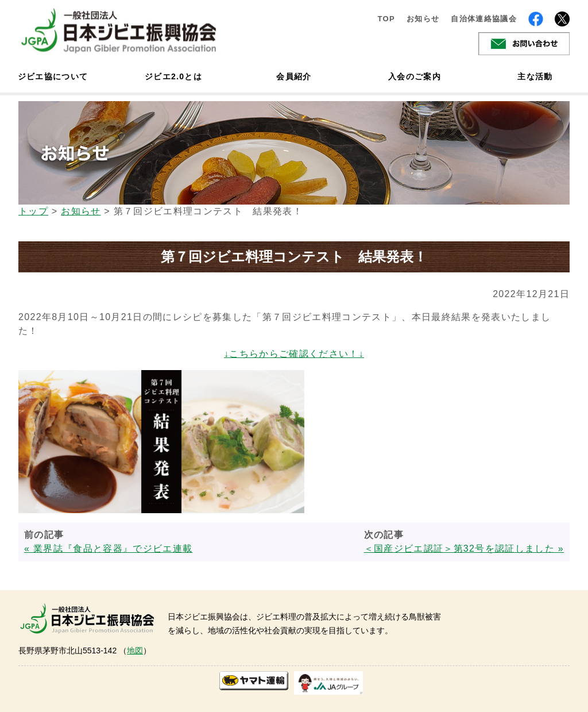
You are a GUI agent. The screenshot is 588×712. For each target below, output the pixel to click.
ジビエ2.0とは (173, 76)
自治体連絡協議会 (484, 19)
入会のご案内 (415, 76)
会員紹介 (294, 76)
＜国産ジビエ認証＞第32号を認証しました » (464, 549)
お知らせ (423, 19)
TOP (386, 19)
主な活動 (535, 76)
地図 (135, 651)
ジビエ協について (53, 76)
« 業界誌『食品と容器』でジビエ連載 (108, 549)
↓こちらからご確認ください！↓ (294, 354)
